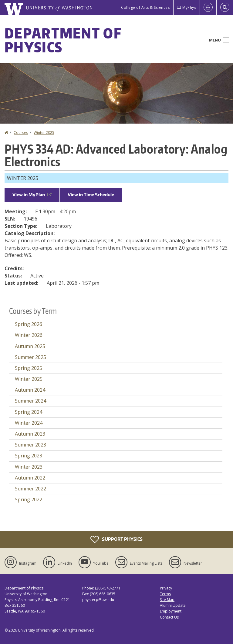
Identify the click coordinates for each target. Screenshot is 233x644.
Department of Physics (63, 40)
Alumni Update (173, 605)
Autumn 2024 (30, 390)
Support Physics (116, 539)
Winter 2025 (44, 133)
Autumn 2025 (30, 346)
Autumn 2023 (30, 434)
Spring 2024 (29, 412)
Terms (165, 594)
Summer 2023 (30, 445)
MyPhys (187, 7)
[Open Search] (225, 8)
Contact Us (169, 617)
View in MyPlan (32, 195)
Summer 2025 (30, 357)
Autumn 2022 (30, 478)
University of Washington (39, 630)
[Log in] (208, 8)
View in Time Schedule (91, 195)
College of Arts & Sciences (145, 7)
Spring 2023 (29, 456)
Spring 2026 (29, 324)
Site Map (167, 600)
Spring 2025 (29, 368)
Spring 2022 (29, 500)
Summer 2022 (30, 489)
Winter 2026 (29, 335)
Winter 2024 (29, 423)
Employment (171, 611)
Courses (21, 133)
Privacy (166, 588)
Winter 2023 (29, 467)
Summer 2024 (30, 401)
